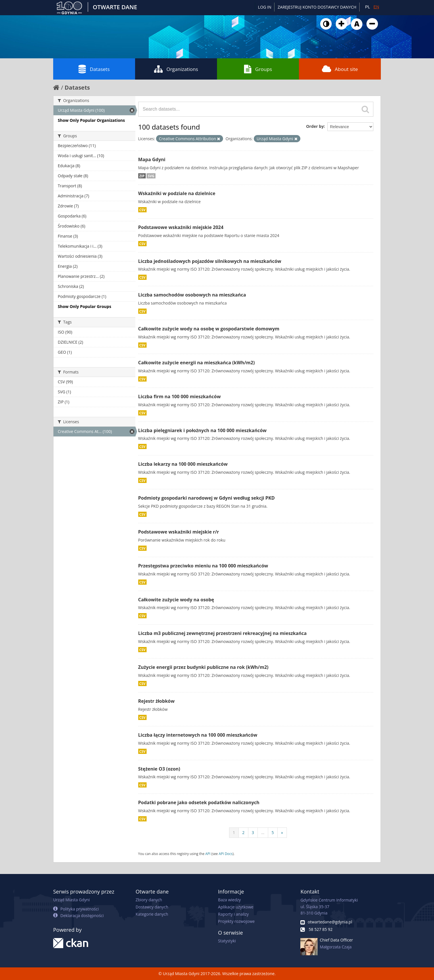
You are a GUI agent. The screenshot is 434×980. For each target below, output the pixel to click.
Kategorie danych (152, 914)
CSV (143, 210)
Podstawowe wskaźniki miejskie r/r (179, 532)
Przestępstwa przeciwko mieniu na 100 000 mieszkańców (203, 566)
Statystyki (227, 941)
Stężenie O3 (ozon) (159, 769)
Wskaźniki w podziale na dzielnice (177, 193)
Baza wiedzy (230, 900)
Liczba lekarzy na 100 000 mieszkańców (183, 464)
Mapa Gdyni (152, 159)
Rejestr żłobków (156, 701)
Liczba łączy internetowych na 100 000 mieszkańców (198, 735)
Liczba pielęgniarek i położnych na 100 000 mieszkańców (202, 430)
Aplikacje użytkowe (236, 907)
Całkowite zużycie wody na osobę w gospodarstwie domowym (209, 329)
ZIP (142, 176)
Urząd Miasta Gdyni (71, 900)
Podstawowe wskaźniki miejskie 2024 (181, 227)
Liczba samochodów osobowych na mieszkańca (192, 295)
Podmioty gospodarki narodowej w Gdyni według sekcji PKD (207, 498)
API (208, 854)
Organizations (176, 69)
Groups (258, 69)
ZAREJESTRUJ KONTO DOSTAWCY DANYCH (317, 7)
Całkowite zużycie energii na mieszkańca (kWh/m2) (197, 363)
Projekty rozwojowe (237, 921)
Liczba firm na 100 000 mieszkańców (179, 396)
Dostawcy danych (152, 907)
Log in (265, 7)
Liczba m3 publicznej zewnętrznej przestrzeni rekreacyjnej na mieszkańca (222, 633)
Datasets (94, 69)
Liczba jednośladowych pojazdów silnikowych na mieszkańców (210, 261)
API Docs (226, 854)
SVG (151, 176)
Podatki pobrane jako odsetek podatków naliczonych (199, 802)
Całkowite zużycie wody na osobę (176, 600)
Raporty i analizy (234, 914)
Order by (315, 126)
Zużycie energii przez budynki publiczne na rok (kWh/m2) (203, 667)
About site (340, 69)
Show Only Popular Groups (85, 306)
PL (367, 7)
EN (376, 7)
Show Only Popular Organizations (91, 120)
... (263, 832)
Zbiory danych (149, 900)
